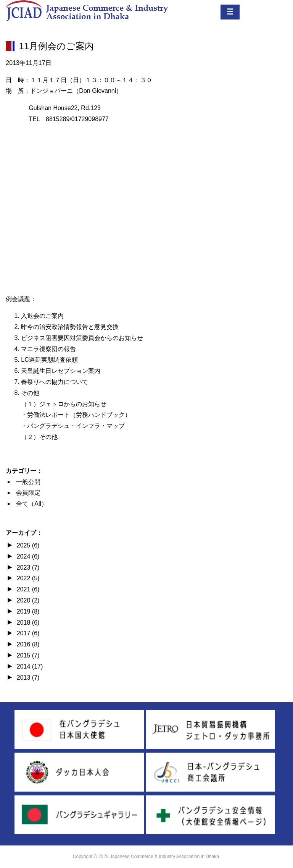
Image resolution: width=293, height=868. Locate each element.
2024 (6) (27, 556)
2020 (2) (27, 600)
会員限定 (28, 493)
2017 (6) (27, 633)
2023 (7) (27, 568)
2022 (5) (27, 578)
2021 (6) (27, 589)
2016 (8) (27, 644)
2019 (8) (27, 611)
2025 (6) (27, 545)
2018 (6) (27, 623)
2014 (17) (29, 666)
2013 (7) (27, 678)
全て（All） (32, 504)
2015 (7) (27, 655)
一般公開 (28, 482)
